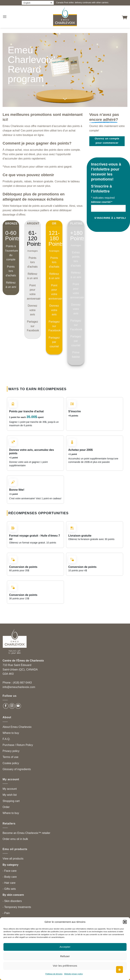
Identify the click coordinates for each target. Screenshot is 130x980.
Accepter (65, 947)
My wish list (10, 795)
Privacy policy (11, 751)
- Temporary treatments (17, 907)
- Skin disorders (12, 901)
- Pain (6, 913)
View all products (13, 859)
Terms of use (11, 757)
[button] (125, 922)
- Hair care (9, 883)
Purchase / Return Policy (18, 745)
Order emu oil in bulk (15, 839)
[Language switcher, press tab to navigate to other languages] (38, 3)
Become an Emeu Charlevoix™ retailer (26, 833)
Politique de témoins (54, 974)
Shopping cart (11, 801)
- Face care (10, 871)
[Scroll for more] (65, 99)
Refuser (65, 956)
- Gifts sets (9, 889)
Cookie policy (11, 763)
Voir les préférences (65, 966)
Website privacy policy (74, 974)
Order (6, 807)
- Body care (10, 877)
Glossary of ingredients (17, 769)
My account (10, 789)
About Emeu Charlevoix (17, 727)
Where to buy (11, 733)
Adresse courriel (102, 202)
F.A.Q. (6, 739)
